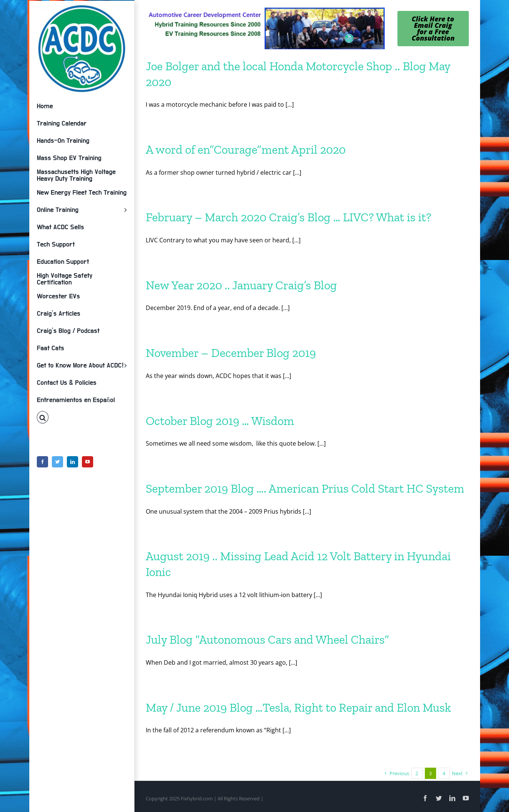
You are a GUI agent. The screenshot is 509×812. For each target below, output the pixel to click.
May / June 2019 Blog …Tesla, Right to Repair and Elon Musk (298, 708)
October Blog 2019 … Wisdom (220, 421)
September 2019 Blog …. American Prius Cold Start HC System (305, 488)
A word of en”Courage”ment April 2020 (246, 150)
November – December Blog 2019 (231, 353)
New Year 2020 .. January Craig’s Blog (241, 285)
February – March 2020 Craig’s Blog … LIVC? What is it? (288, 217)
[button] (82, 417)
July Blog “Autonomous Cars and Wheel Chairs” (267, 640)
